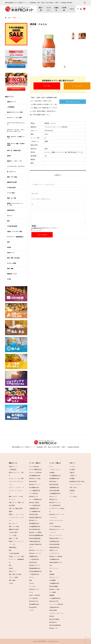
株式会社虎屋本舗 (54, 544)
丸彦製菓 (52, 472)
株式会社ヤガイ (54, 499)
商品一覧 (41, 9)
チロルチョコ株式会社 (35, 472)
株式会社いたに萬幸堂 (35, 532)
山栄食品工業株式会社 (35, 544)
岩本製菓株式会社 (34, 523)
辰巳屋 (51, 523)
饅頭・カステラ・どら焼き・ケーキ (16, 137)
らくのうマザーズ (54, 553)
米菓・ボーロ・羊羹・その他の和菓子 (16, 144)
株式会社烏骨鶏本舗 (55, 625)
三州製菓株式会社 (54, 583)
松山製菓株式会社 (34, 487)
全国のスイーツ (11, 102)
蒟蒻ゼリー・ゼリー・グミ (15, 161)
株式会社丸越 (33, 562)
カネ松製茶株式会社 (55, 598)
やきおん (32, 583)
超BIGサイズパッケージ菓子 (15, 112)
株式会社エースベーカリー (37, 550)
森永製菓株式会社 (34, 604)
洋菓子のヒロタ (54, 550)
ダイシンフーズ (54, 568)
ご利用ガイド (73, 476)
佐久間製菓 (52, 580)
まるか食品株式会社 (55, 505)
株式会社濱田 (53, 610)
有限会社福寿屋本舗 (35, 538)
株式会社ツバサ (54, 628)
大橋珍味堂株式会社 (35, 541)
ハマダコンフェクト (55, 469)
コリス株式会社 (34, 493)
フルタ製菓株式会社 (35, 490)
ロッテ (51, 467)
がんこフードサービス (56, 535)
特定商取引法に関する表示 (77, 481)
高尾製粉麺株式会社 (35, 568)
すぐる (31, 592)
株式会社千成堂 (34, 514)
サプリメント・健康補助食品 (15, 237)
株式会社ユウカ (34, 496)
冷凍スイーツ (11, 253)
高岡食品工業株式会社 (35, 517)
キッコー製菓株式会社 (35, 499)
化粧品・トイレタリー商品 (15, 231)
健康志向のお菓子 (12, 182)
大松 (51, 565)
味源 (51, 571)
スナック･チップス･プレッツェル (16, 124)
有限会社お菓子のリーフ (56, 538)
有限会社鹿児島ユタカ (56, 562)
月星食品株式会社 (54, 607)
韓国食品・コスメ (12, 274)
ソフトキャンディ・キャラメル (16, 166)
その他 (9, 279)
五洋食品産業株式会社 (35, 571)
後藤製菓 (52, 595)
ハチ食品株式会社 (34, 559)
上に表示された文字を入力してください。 (45, 228)
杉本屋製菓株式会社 (35, 526)
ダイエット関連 (11, 263)
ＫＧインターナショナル (56, 520)
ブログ (72, 9)
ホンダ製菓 (52, 592)
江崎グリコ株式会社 (35, 595)
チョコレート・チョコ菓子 (15, 117)
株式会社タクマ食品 (35, 478)
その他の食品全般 (12, 226)
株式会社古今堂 (54, 601)
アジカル (32, 577)
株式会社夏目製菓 (54, 490)
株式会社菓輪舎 (54, 586)
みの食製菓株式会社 (55, 476)
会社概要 (72, 478)
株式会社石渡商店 (54, 619)
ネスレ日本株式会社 (55, 526)
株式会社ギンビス (34, 589)
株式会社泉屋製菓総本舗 (36, 535)
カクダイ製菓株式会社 (35, 469)
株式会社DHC (53, 622)
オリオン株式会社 (34, 467)
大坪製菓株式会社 (54, 559)
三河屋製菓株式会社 (55, 493)
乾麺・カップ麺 (11, 198)
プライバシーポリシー (76, 484)
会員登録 (72, 490)
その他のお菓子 (11, 187)
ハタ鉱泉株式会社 (34, 574)
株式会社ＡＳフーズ (35, 484)
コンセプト (49, 9)
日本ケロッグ (53, 496)
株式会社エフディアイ (35, 553)
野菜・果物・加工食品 (13, 258)
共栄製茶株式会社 (54, 541)
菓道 (30, 580)
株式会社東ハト (54, 481)
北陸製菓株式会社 (54, 487)
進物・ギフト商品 (12, 177)
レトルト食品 (11, 193)
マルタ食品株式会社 (35, 505)
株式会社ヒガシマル (35, 565)
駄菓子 (9, 156)
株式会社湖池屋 (54, 484)
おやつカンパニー (54, 577)
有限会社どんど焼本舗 (56, 556)
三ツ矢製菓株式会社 (35, 511)
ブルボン (32, 610)
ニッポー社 (32, 586)
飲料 (8, 221)
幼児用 (9, 247)
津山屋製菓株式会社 (35, 476)
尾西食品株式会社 (54, 547)
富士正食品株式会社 (35, 529)
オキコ (31, 547)
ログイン (72, 493)
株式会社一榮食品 (34, 502)
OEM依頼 (64, 9)
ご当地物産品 (11, 107)
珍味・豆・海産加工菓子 (14, 150)
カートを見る (73, 496)
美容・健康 (10, 268)
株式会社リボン (34, 520)
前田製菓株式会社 (54, 478)
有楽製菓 (52, 574)
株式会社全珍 (33, 481)
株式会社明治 (33, 607)
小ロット (10, 216)
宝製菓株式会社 (34, 556)
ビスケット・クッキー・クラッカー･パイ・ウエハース (16, 131)
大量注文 (56, 9)
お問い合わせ (73, 487)
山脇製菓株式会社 (34, 508)
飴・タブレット (11, 172)
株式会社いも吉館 (54, 589)
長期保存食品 (11, 210)
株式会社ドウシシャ (55, 502)
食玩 (8, 242)
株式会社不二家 (34, 601)
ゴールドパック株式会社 (56, 604)
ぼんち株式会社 (34, 598)
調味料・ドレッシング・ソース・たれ (15, 204)
